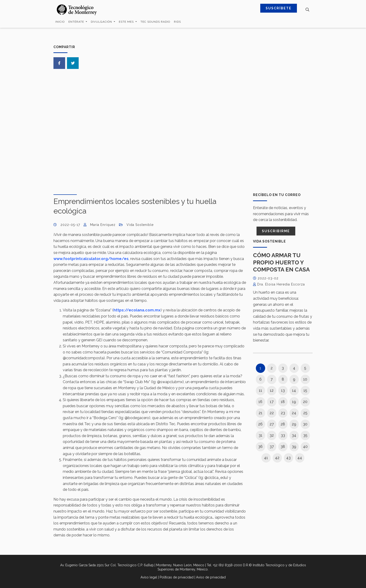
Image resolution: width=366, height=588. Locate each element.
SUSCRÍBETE (279, 8)
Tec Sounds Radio (155, 22)
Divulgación (102, 22)
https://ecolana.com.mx (137, 310)
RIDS (177, 22)
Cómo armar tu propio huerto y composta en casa (281, 262)
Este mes (127, 22)
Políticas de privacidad (177, 577)
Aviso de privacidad (211, 577)
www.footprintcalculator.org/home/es (91, 259)
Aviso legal (149, 577)
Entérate (77, 22)
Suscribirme (276, 231)
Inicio (60, 22)
